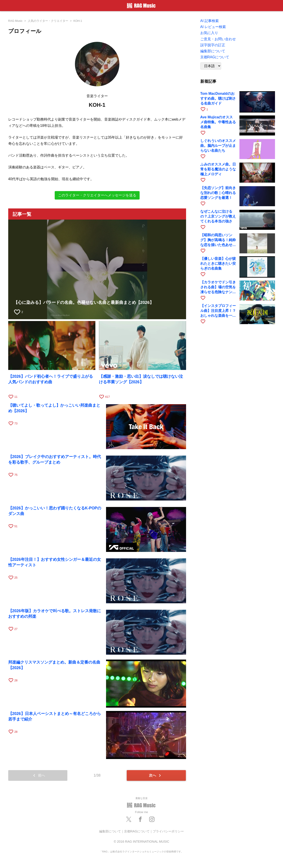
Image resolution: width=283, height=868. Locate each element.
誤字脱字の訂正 (213, 45)
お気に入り (209, 33)
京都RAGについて (215, 57)
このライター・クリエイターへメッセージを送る (97, 195)
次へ (156, 775)
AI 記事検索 (210, 21)
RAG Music (15, 21)
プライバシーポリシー (168, 831)
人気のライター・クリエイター (48, 21)
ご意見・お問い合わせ (218, 39)
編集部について (213, 51)
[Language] (211, 66)
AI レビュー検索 (213, 27)
